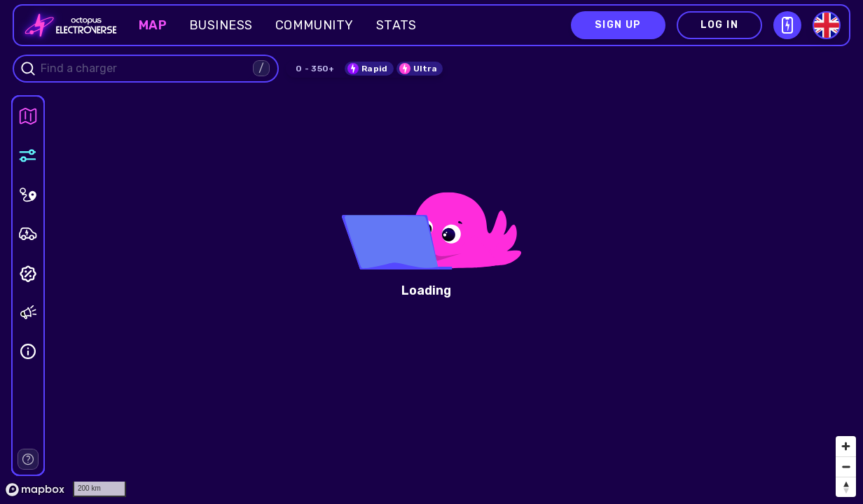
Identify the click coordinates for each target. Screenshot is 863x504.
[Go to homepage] (67, 25)
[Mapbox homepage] (35, 490)
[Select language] (827, 25)
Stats (396, 25)
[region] (431, 252)
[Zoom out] (846, 467)
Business (221, 25)
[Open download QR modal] (787, 25)
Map (153, 25)
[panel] (28, 116)
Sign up (618, 25)
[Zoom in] (846, 446)
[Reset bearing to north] (846, 487)
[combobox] (145, 69)
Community (315, 25)
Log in (719, 25)
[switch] (369, 69)
